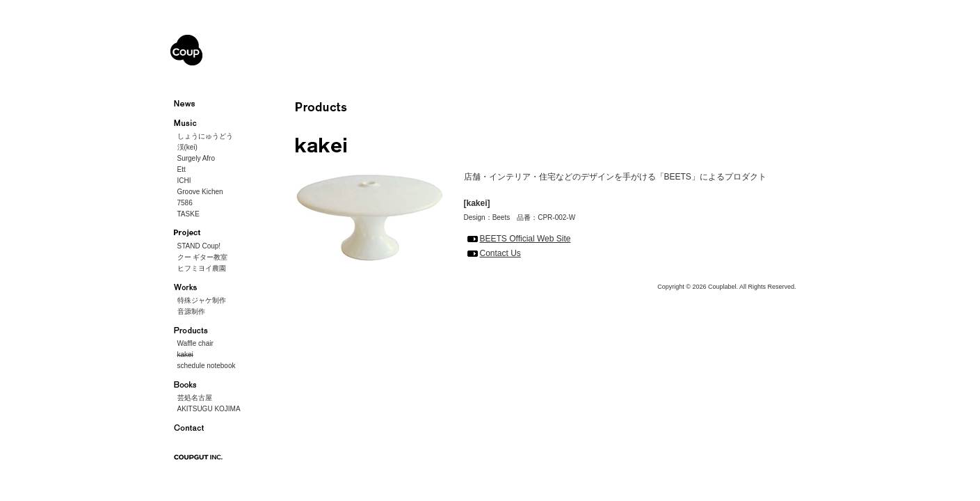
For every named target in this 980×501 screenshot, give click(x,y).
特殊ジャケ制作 (202, 300)
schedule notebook (207, 366)
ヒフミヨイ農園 (202, 268)
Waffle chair (195, 343)
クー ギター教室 (203, 257)
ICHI (184, 181)
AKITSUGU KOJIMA (209, 409)
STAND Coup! (199, 246)
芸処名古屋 (195, 398)
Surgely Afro (196, 158)
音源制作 (191, 311)
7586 (185, 203)
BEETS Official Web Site (525, 239)
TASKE (188, 214)
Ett (182, 169)
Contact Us (500, 253)
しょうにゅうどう (205, 136)
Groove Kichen (200, 192)
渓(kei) (187, 147)
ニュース (193, 104)
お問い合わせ (193, 428)
